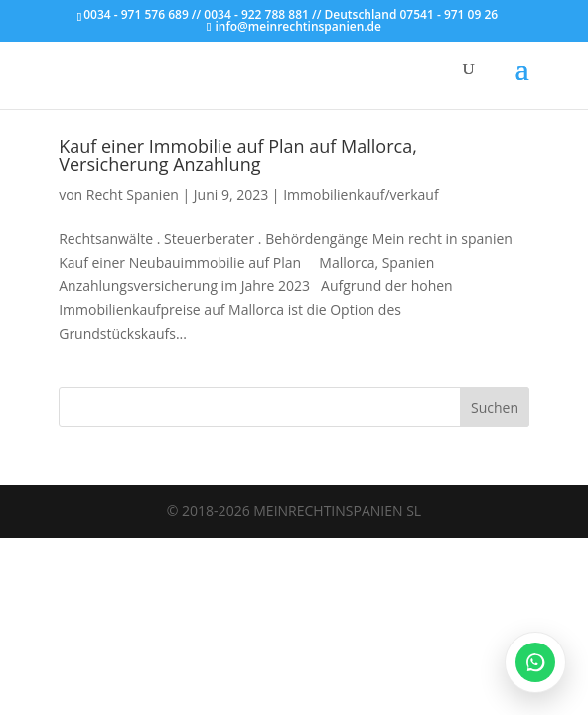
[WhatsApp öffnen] (535, 662)
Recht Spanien (133, 194)
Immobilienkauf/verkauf (361, 194)
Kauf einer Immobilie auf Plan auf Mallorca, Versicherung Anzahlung (238, 155)
